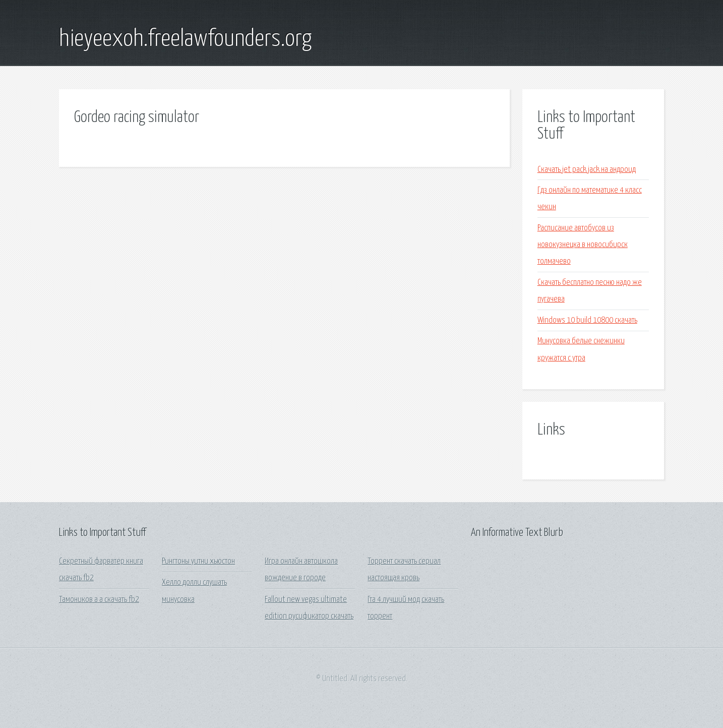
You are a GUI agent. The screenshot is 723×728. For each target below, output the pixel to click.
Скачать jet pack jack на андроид (587, 170)
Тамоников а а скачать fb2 (99, 600)
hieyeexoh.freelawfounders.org (185, 39)
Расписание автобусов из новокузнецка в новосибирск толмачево (583, 245)
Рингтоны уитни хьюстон (198, 561)
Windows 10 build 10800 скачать (587, 320)
